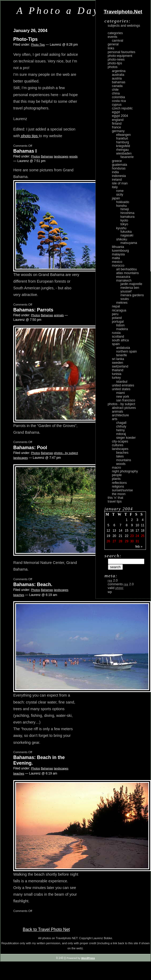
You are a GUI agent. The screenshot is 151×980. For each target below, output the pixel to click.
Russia (116, 333)
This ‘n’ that (115, 498)
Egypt (116, 112)
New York (123, 397)
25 (143, 536)
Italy (115, 187)
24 (137, 536)
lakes (120, 456)
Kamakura (127, 217)
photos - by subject (66, 453)
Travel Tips (115, 501)
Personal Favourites (121, 52)
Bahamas (47, 156)
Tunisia (117, 374)
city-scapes (120, 441)
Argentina (119, 71)
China (116, 93)
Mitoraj (121, 434)
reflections (119, 483)
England (118, 120)
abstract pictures (124, 408)
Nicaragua (119, 310)
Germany (118, 131)
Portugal (118, 322)
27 (114, 541)
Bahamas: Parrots (33, 310)
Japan (116, 198)
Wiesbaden (124, 153)
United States (121, 389)
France (116, 127)
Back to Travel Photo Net (46, 929)
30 (132, 541)
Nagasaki (127, 235)
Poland (117, 318)
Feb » (139, 547)
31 (137, 541)
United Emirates (123, 385)
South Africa (120, 340)
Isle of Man (120, 183)
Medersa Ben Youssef (130, 290)
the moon (119, 494)
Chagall (121, 423)
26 (108, 541)
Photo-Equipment (120, 56)
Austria (117, 78)
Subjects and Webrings (124, 26)
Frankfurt (122, 139)
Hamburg (123, 142)
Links (111, 48)
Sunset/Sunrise (122, 490)
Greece (117, 161)
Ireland (117, 180)
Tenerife (122, 355)
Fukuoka (126, 232)
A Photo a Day (58, 11)
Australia (118, 75)
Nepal (116, 306)
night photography (125, 471)
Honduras (119, 168)
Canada (117, 86)
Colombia (118, 97)
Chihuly (121, 426)
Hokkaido (123, 202)
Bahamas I (25, 151)
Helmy (120, 430)
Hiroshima (127, 213)
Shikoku (122, 239)
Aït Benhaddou (127, 269)
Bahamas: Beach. (33, 584)
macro (116, 468)
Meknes (122, 303)
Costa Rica (119, 101)
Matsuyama (129, 243)
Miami (120, 393)
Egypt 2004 (120, 116)
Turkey (116, 378)
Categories (115, 33)
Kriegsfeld (123, 146)
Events (112, 37)
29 (127, 541)
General (113, 44)
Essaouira (123, 277)
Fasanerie (127, 157)
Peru (115, 314)
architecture (120, 415)
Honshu (121, 206)
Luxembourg (120, 251)
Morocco (118, 266)
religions (118, 487)
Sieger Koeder (126, 438)
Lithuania (118, 247)
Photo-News (116, 60)
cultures (118, 445)
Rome (120, 191)
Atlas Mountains (127, 273)
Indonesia (119, 176)
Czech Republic (122, 108)
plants (116, 479)
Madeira (122, 329)
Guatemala (119, 165)
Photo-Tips (26, 39)
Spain (116, 344)
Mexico (117, 262)
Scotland (118, 337)
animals (59, 315)
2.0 (113, 580)
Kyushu (121, 228)
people (117, 475)
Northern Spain (127, 351)
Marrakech (124, 280)
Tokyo (124, 224)
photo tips (30, 136)
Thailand (118, 370)
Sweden (118, 363)
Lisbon (120, 325)
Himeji (125, 209)
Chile (115, 90)
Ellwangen (123, 135)
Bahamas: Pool (30, 448)
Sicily (120, 195)
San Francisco (126, 400)
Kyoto (124, 220)
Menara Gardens (132, 295)
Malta (116, 258)
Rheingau (122, 150)
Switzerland (120, 366)
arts (115, 419)
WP (110, 592)
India (115, 172)
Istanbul (122, 382)
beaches (19, 595)
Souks (125, 299)
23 (132, 536)
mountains (124, 460)
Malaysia (118, 254)
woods (74, 156)
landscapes (61, 156)
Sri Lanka (118, 359)
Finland (117, 124)
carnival (118, 41)
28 (120, 541)
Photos (36, 156)
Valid (116, 588)
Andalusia (123, 348)
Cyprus (117, 105)
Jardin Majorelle (131, 284)
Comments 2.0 (121, 584)
